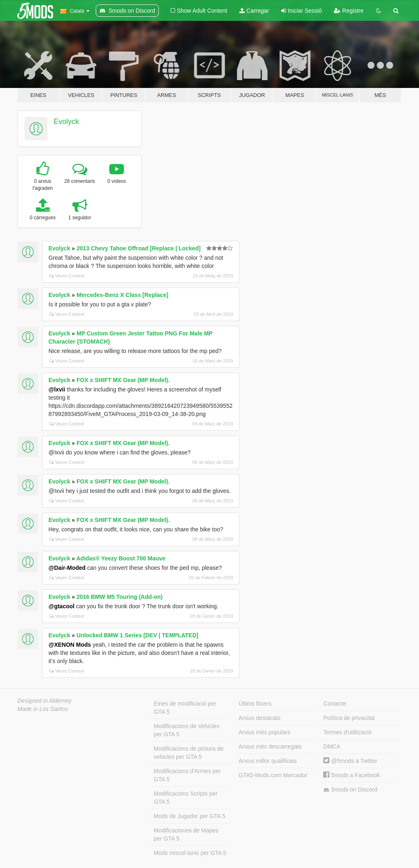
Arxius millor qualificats (268, 761)
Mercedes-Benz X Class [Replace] (122, 295)
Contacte (335, 704)
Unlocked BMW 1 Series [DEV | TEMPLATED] (137, 635)
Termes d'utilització (347, 732)
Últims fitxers (255, 704)
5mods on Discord (350, 790)
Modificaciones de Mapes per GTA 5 (186, 834)
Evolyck (66, 121)
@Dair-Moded (67, 568)
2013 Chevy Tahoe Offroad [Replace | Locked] (139, 248)
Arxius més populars (265, 732)
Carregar (254, 11)
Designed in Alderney (45, 701)
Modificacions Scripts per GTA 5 (186, 798)
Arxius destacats (260, 718)
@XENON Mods (70, 645)
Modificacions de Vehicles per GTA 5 (187, 730)
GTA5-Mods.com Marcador (273, 775)
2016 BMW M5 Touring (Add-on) (120, 597)
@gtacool (62, 606)
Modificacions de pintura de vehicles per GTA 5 (189, 753)
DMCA (332, 747)
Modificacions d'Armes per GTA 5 (187, 775)
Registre (349, 11)
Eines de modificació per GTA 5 (185, 708)
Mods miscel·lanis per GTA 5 (190, 853)
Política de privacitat (349, 718)
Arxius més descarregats (270, 747)
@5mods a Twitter (350, 761)
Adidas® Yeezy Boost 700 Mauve (121, 558)
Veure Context (67, 276)
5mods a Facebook (351, 775)
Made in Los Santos (43, 709)
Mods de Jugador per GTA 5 (190, 816)
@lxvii (57, 389)
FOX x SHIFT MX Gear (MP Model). (123, 380)
